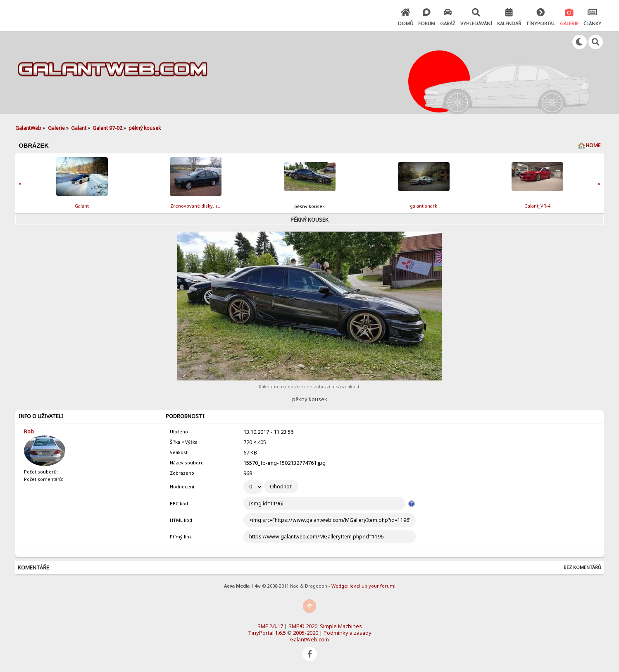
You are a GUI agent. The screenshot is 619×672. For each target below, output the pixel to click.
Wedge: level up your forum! (363, 586)
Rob (29, 431)
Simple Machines (341, 626)
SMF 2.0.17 (270, 626)
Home (593, 145)
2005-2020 (306, 633)
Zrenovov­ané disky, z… (196, 206)
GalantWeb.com (309, 639)
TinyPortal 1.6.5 (267, 633)
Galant (82, 206)
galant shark (424, 206)
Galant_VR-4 (537, 206)
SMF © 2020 (303, 626)
